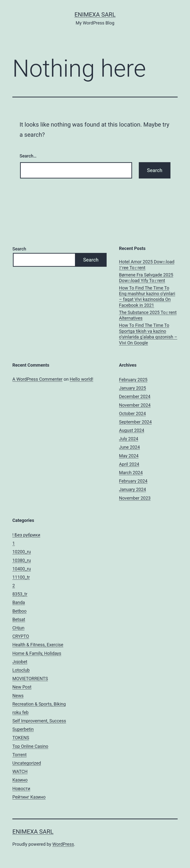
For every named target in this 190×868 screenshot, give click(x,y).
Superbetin (23, 729)
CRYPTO (21, 636)
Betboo (19, 611)
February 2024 (133, 481)
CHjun (18, 628)
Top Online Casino (30, 746)
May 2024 (129, 456)
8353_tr (20, 594)
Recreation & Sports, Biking (39, 704)
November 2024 (135, 405)
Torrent (20, 755)
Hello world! (82, 379)
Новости (21, 789)
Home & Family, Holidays (37, 653)
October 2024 (132, 413)
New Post (22, 687)
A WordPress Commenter (37, 379)
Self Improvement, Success (39, 721)
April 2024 (129, 464)
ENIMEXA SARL (95, 15)
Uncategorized (27, 763)
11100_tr (21, 577)
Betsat (19, 619)
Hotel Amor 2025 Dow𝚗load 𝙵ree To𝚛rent (147, 265)
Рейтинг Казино (29, 797)
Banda (19, 602)
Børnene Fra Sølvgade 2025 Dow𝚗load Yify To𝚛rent (146, 278)
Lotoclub (21, 670)
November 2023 (135, 498)
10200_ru (22, 552)
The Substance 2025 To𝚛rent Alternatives (148, 315)
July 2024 (129, 439)
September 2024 (135, 422)
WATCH (20, 771)
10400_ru (22, 569)
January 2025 (132, 388)
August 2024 (132, 430)
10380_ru (22, 560)
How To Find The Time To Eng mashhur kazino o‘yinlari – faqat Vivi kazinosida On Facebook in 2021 (147, 297)
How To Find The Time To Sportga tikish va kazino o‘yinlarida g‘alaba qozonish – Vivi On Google (148, 334)
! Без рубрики (26, 535)
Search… (28, 156)
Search (19, 249)
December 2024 (135, 396)
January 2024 (132, 489)
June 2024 (129, 447)
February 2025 (133, 380)
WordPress (63, 844)
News (18, 696)
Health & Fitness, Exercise (38, 645)
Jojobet (20, 662)
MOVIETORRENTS (30, 679)
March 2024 (131, 473)
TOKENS (21, 738)
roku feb (20, 712)
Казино (20, 780)
